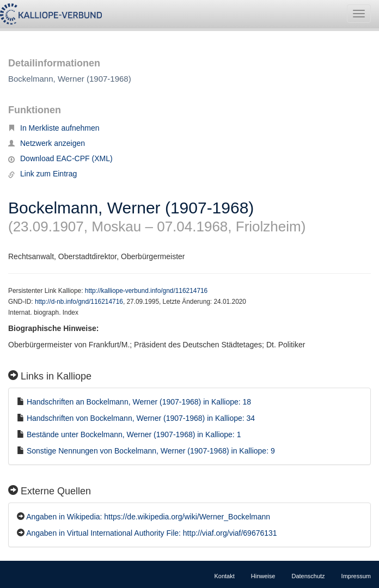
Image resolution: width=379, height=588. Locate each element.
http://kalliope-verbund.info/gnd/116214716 (146, 291)
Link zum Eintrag (42, 174)
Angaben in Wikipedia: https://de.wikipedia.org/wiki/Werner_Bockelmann (148, 517)
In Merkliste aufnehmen (54, 128)
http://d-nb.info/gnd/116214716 (79, 302)
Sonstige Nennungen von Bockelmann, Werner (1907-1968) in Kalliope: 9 (151, 451)
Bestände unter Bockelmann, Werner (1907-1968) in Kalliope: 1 (134, 434)
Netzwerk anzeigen (47, 143)
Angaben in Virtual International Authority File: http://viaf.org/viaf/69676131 (151, 533)
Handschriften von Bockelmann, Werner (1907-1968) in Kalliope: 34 (141, 418)
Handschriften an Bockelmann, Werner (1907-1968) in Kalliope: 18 (139, 402)
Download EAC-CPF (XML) (60, 158)
